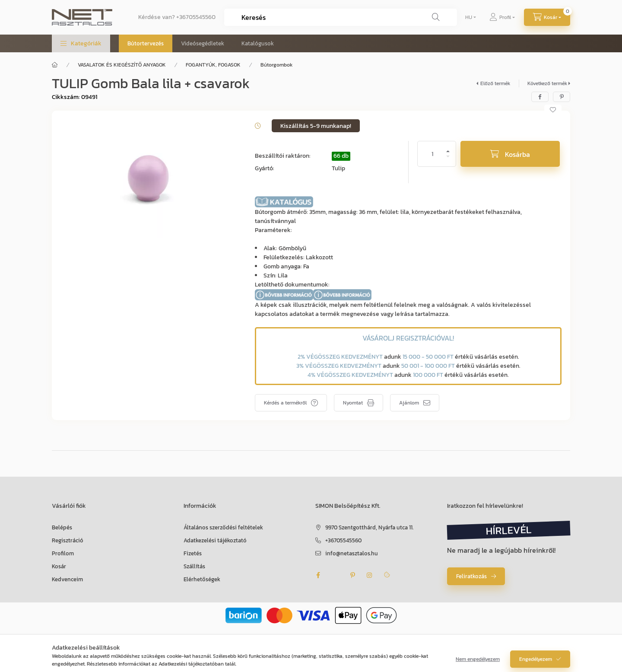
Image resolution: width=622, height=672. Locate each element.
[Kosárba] (510, 154)
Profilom (63, 553)
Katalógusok (258, 43)
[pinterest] (562, 97)
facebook (318, 575)
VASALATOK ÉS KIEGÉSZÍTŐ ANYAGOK (122, 65)
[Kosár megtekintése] (547, 17)
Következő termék (547, 83)
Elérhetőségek (202, 579)
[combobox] (341, 17)
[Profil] (502, 17)
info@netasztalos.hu (352, 553)
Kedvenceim (67, 579)
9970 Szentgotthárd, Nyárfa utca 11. (369, 527)
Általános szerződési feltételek (223, 527)
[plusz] (448, 148)
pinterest (352, 575)
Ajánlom (409, 403)
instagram (370, 575)
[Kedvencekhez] (553, 110)
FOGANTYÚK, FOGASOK (213, 65)
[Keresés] (436, 17)
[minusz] (448, 160)
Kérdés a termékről (285, 403)
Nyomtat (353, 403)
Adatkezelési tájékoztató (215, 540)
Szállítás (194, 566)
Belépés (62, 527)
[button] (81, 43)
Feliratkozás (471, 576)
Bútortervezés (146, 43)
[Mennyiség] (432, 154)
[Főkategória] (55, 65)
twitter (335, 575)
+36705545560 (196, 17)
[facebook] (540, 97)
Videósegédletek (203, 43)
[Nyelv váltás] (469, 17)
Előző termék (495, 83)
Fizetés (193, 553)
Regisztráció (68, 540)
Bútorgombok (276, 65)
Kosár (59, 566)
